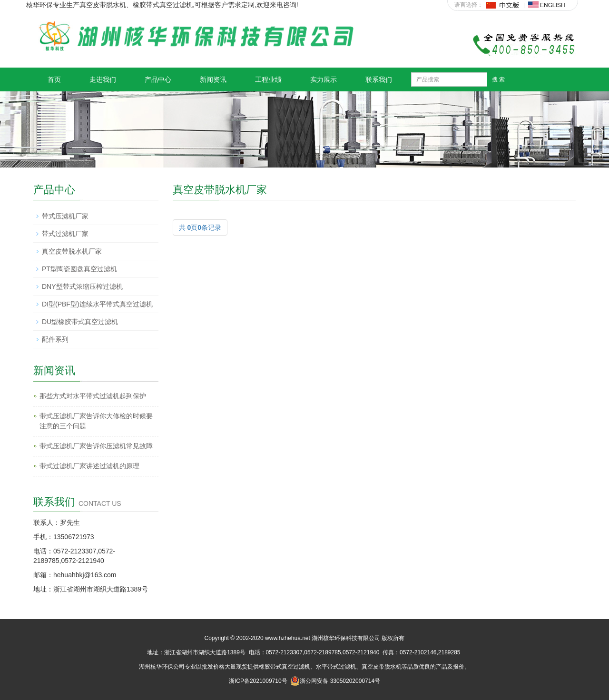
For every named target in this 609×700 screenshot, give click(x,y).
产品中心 (158, 79)
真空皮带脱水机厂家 (72, 251)
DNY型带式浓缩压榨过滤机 (82, 286)
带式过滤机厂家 (65, 234)
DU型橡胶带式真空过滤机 (80, 322)
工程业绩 (268, 79)
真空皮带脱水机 (382, 667)
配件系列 (55, 339)
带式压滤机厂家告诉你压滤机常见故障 (96, 446)
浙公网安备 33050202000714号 (335, 681)
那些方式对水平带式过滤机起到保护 (93, 396)
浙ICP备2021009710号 (258, 681)
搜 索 (498, 79)
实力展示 (324, 79)
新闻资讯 (213, 79)
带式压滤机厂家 (65, 216)
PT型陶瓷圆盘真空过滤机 (79, 269)
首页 (54, 79)
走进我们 (103, 79)
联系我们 (379, 79)
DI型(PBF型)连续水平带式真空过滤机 (97, 304)
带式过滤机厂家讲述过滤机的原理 (89, 466)
